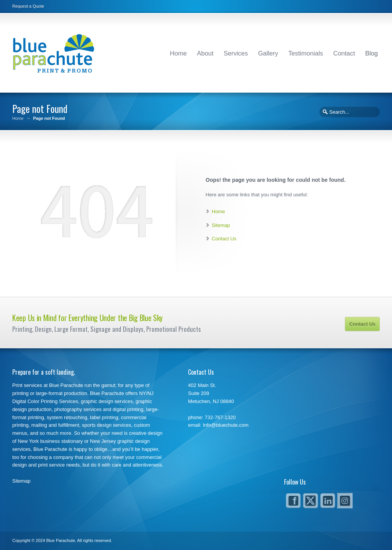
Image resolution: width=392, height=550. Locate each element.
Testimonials (306, 53)
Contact (344, 53)
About (205, 53)
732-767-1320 (220, 417)
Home (178, 53)
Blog (372, 53)
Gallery (268, 53)
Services (236, 53)
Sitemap (221, 225)
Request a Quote (28, 6)
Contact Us (224, 239)
